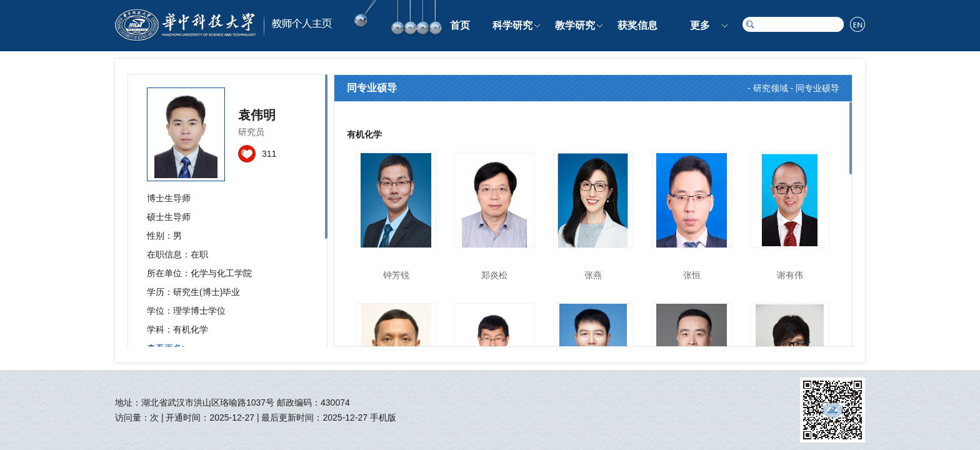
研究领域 (771, 88)
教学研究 (575, 25)
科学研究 (512, 25)
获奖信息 (637, 25)
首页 (460, 25)
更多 (700, 25)
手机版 (383, 417)
